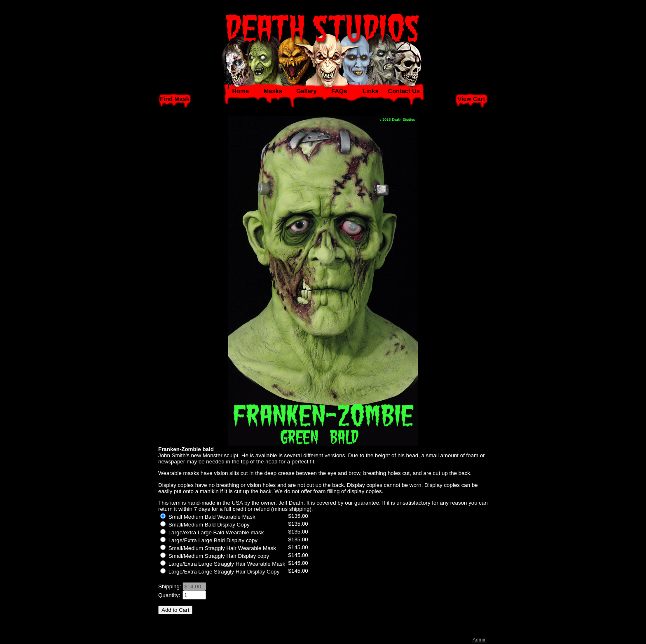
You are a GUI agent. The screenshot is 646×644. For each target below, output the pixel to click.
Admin (480, 640)
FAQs (339, 91)
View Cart (472, 99)
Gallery (307, 91)
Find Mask (175, 99)
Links (370, 91)
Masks (273, 91)
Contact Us (404, 91)
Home (240, 91)
